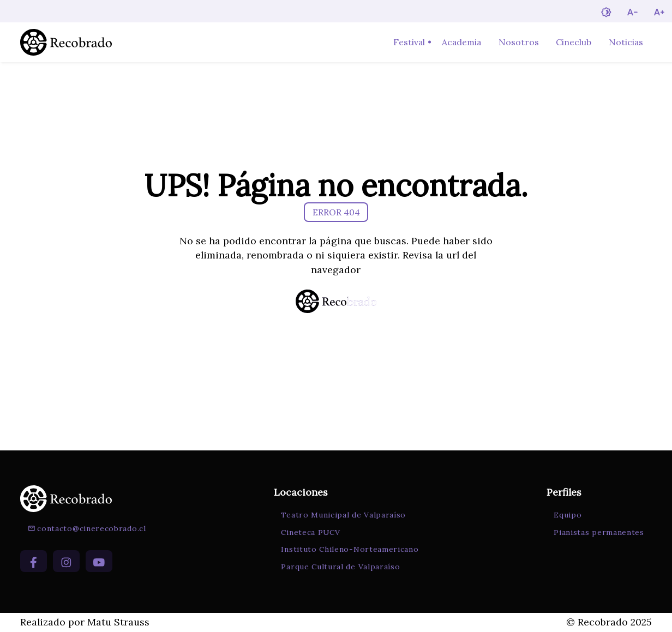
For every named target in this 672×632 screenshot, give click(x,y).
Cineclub (574, 42)
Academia (461, 42)
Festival (409, 42)
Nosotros (519, 42)
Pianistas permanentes (599, 532)
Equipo (568, 515)
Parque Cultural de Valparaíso (340, 567)
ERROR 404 (336, 212)
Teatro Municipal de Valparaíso (343, 515)
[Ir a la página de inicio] (66, 42)
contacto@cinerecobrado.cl (87, 528)
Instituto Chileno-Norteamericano (350, 549)
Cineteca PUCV (310, 532)
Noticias (626, 42)
